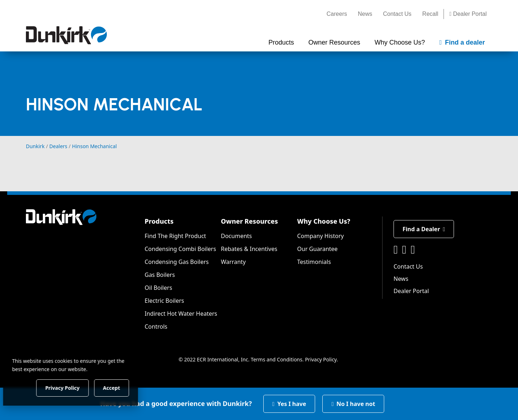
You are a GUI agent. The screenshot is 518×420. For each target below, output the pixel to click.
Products (159, 221)
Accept (123, 387)
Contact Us (397, 14)
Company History (321, 236)
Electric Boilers (164, 301)
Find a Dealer (424, 229)
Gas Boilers (160, 275)
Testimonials (314, 262)
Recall (430, 14)
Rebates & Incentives (249, 249)
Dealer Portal (468, 14)
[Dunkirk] (66, 35)
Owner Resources (249, 221)
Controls (156, 327)
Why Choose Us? (324, 221)
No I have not (353, 404)
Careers (337, 14)
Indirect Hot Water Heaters (181, 314)
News (365, 14)
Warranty (233, 262)
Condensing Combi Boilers (180, 249)
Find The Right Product (175, 236)
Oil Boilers (158, 288)
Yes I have (289, 404)
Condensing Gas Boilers (177, 262)
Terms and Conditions (276, 359)
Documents (236, 236)
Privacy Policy (321, 359)
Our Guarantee (317, 249)
